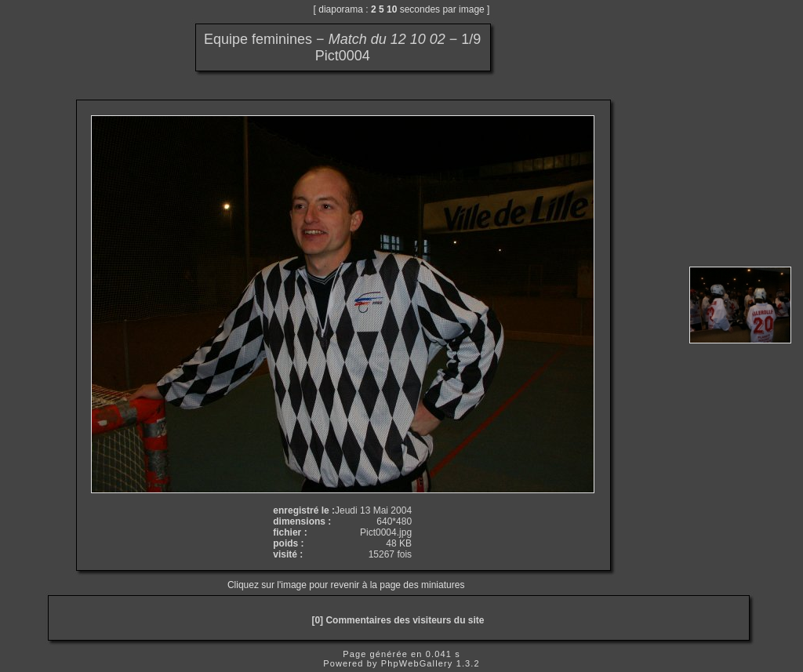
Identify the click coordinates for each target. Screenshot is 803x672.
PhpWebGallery (417, 663)
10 (392, 9)
